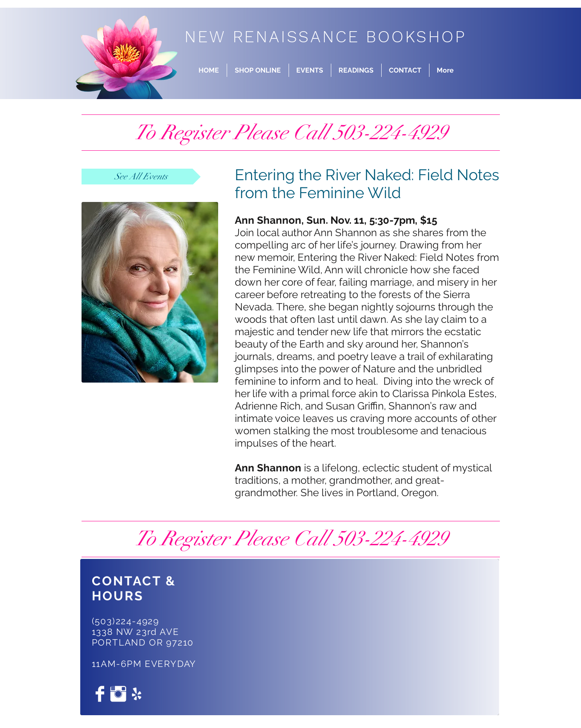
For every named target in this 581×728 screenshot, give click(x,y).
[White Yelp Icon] (137, 694)
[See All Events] (141, 177)
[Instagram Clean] (118, 694)
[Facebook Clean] (100, 694)
